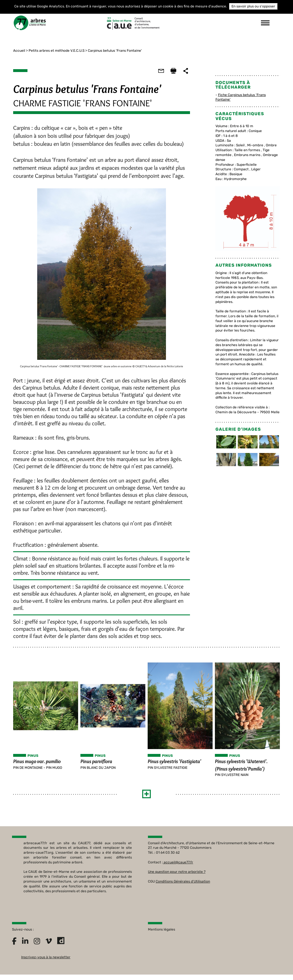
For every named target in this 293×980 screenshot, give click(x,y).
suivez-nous (195, 23)
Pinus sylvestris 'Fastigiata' (174, 763)
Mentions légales (162, 933)
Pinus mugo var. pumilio (36, 763)
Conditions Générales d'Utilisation (183, 885)
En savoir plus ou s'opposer (253, 6)
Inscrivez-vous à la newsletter (46, 960)
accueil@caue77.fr (178, 865)
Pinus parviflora (96, 763)
